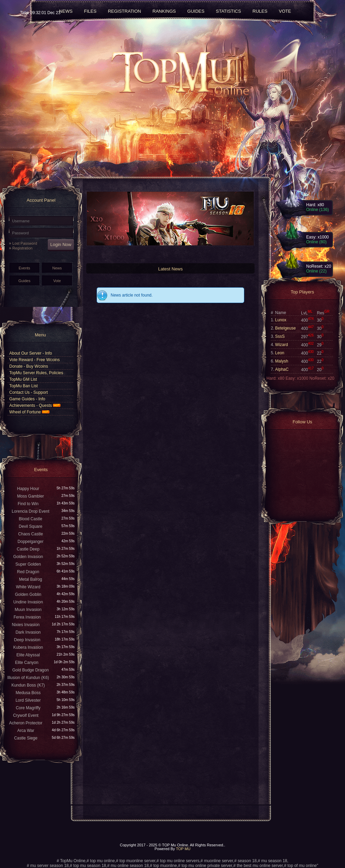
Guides (25, 281)
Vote (57, 281)
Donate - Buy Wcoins (29, 366)
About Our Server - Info (31, 353)
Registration (23, 248)
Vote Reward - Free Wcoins (35, 360)
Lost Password (25, 243)
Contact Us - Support (29, 392)
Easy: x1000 (297, 378)
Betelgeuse (286, 328)
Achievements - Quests (35, 405)
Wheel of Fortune (29, 412)
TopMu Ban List (24, 386)
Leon (280, 353)
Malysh (282, 361)
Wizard (282, 345)
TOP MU (183, 849)
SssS (280, 336)
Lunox (281, 320)
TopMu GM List (23, 379)
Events (24, 268)
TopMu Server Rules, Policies (36, 373)
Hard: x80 (276, 378)
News (57, 268)
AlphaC (282, 369)
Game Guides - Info (27, 399)
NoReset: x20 (322, 378)
